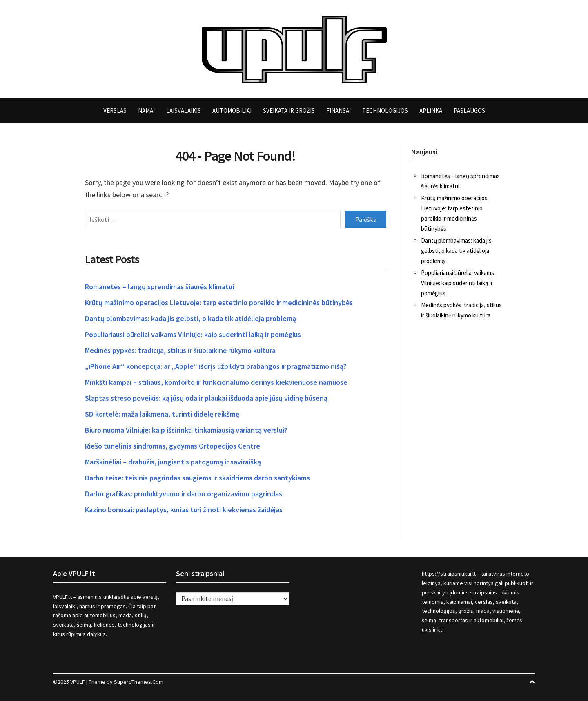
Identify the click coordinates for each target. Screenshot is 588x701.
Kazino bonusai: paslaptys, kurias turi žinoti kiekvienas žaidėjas (184, 510)
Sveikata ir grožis (289, 111)
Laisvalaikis (184, 111)
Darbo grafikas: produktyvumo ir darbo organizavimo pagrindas (184, 494)
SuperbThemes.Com (139, 682)
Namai (146, 111)
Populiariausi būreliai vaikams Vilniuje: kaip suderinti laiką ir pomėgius (193, 334)
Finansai (339, 111)
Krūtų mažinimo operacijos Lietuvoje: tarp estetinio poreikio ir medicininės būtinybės (219, 303)
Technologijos (385, 111)
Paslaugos (469, 111)
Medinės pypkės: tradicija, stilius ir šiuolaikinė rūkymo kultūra (180, 350)
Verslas (115, 111)
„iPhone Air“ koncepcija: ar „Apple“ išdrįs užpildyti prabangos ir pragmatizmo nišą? (216, 366)
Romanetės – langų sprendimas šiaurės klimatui (159, 287)
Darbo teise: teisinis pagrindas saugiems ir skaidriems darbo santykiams (197, 478)
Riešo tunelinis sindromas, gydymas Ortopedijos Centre (173, 446)
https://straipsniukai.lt (449, 574)
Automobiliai (232, 111)
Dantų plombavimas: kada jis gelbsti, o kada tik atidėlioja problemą (190, 318)
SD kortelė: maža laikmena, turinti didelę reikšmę (162, 414)
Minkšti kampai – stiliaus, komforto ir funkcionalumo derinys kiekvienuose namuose (216, 382)
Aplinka (431, 111)
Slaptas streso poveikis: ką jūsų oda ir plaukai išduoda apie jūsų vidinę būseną (206, 398)
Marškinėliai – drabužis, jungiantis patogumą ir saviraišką (173, 462)
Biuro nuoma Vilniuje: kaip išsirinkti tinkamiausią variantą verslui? (186, 430)
